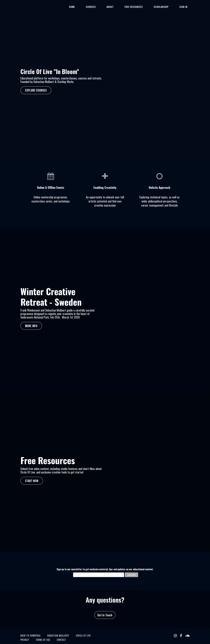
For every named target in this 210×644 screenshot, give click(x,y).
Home (96, 7)
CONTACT (61, 629)
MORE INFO (31, 323)
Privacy (25, 629)
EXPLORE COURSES (36, 90)
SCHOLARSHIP (168, 7)
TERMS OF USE (43, 629)
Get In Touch (104, 607)
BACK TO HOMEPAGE (30, 625)
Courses (110, 7)
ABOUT (125, 7)
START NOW (32, 475)
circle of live (83, 625)
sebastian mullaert (58, 625)
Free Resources (144, 7)
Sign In (186, 7)
